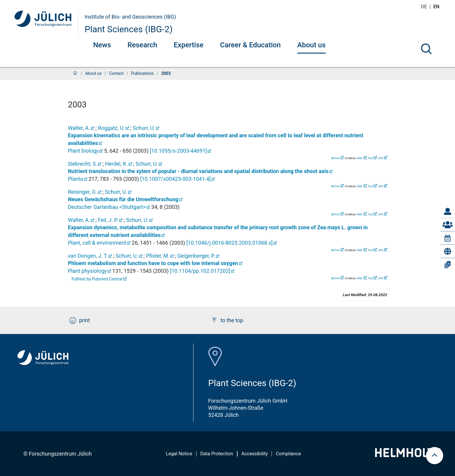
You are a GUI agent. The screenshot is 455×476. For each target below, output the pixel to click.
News (102, 45)
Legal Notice (179, 454)
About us (312, 45)
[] (178, 151)
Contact (116, 73)
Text (370, 158)
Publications (142, 73)
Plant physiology (88, 271)
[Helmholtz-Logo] (408, 455)
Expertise (188, 45)
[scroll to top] (435, 456)
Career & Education (250, 45)
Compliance (288, 454)
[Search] (426, 49)
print (80, 320)
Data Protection (217, 454)
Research (142, 45)
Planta (76, 179)
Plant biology (83, 151)
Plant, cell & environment (97, 243)
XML (360, 158)
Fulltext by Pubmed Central (97, 279)
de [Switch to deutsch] (425, 7)
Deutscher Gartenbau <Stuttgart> (107, 207)
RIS (381, 158)
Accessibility (255, 454)
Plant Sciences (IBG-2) (129, 29)
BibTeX (335, 158)
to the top (227, 320)
